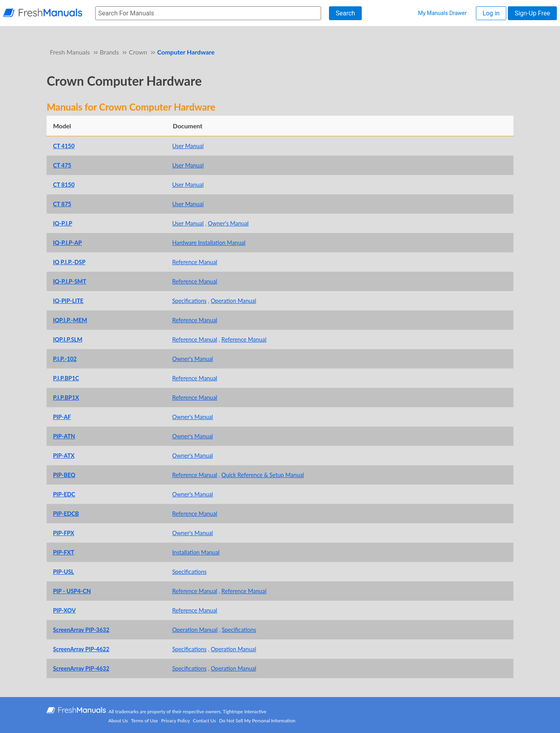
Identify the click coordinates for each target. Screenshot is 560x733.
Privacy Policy (175, 721)
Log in (491, 13)
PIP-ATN (64, 436)
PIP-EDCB (66, 514)
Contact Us (204, 721)
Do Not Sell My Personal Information (257, 721)
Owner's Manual (228, 223)
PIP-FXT (64, 552)
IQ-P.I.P (63, 223)
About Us (118, 721)
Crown (138, 52)
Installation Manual (196, 552)
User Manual (188, 146)
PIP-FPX (64, 533)
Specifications (189, 301)
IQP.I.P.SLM (68, 339)
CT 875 (62, 204)
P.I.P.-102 (65, 359)
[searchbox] (208, 13)
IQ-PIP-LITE (68, 301)
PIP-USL (63, 572)
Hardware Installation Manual (209, 243)
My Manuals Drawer (442, 13)
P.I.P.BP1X (66, 398)
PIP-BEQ (64, 475)
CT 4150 (64, 146)
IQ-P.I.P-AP (67, 243)
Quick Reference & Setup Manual (263, 475)
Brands (110, 52)
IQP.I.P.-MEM (70, 320)
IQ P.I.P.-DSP (69, 262)
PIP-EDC (64, 494)
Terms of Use (145, 721)
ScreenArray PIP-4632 (81, 668)
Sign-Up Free (532, 13)
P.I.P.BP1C (66, 378)
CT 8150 (64, 185)
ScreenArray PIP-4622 (81, 649)
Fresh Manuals (70, 52)
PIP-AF (62, 417)
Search (345, 13)
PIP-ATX (64, 456)
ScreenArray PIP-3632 (81, 630)
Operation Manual (234, 301)
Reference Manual (195, 262)
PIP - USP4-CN (72, 591)
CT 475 (62, 165)
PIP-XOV (64, 610)
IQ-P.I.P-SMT (70, 281)
